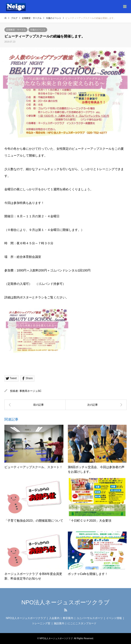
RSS (66, 610)
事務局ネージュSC (31, 391)
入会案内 (54, 618)
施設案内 (59, 623)
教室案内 (68, 618)
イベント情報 (114, 618)
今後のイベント (38, 30)
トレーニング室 (41, 623)
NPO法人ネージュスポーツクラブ (65, 602)
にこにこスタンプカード (82, 623)
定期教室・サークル (16, 30)
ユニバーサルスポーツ (90, 618)
